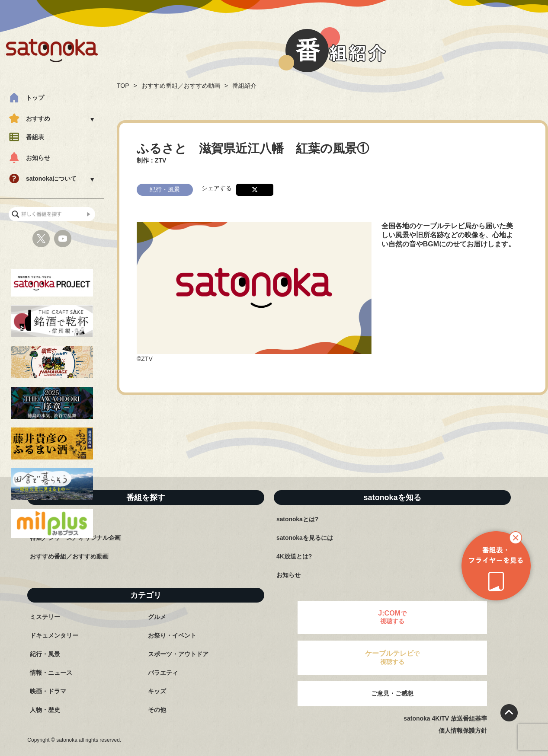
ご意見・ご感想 (392, 693)
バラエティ (163, 673)
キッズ (157, 691)
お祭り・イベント (172, 635)
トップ (35, 98)
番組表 (35, 137)
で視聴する (392, 617)
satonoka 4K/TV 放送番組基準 (445, 718)
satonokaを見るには (305, 538)
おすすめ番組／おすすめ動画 (181, 86)
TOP (123, 86)
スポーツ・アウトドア (178, 654)
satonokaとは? (298, 519)
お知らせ (38, 158)
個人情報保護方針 (463, 730)
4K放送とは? (294, 556)
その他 (157, 710)
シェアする (217, 187)
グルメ (157, 617)
